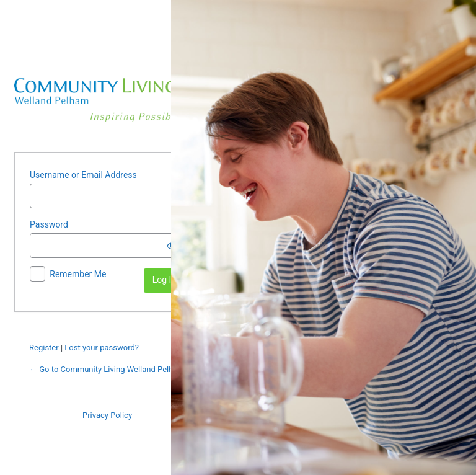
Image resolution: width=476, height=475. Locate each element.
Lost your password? (102, 348)
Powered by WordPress (107, 94)
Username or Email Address (83, 175)
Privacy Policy (107, 415)
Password (49, 224)
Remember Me (78, 274)
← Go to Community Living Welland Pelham (107, 369)
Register (44, 348)
